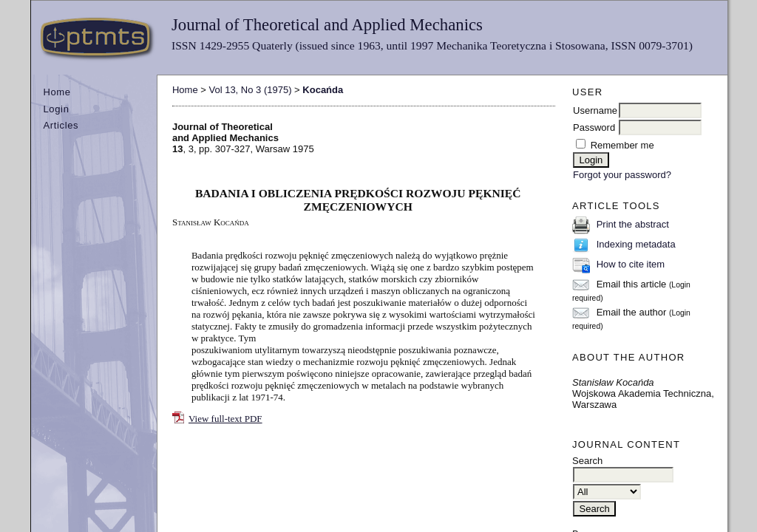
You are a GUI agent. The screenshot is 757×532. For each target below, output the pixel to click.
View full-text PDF (225, 419)
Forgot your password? (622, 175)
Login (56, 109)
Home (57, 92)
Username (595, 110)
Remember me (622, 145)
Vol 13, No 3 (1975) (250, 90)
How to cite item (631, 264)
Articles (61, 125)
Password (594, 127)
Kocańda (323, 90)
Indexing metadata (636, 244)
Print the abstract (633, 224)
